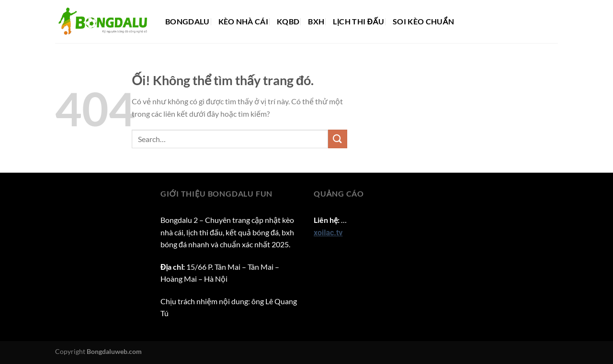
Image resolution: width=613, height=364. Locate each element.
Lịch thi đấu (358, 21)
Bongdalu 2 (179, 220)
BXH (316, 21)
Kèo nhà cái (244, 21)
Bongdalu (187, 21)
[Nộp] (338, 139)
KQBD (288, 21)
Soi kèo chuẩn (423, 21)
